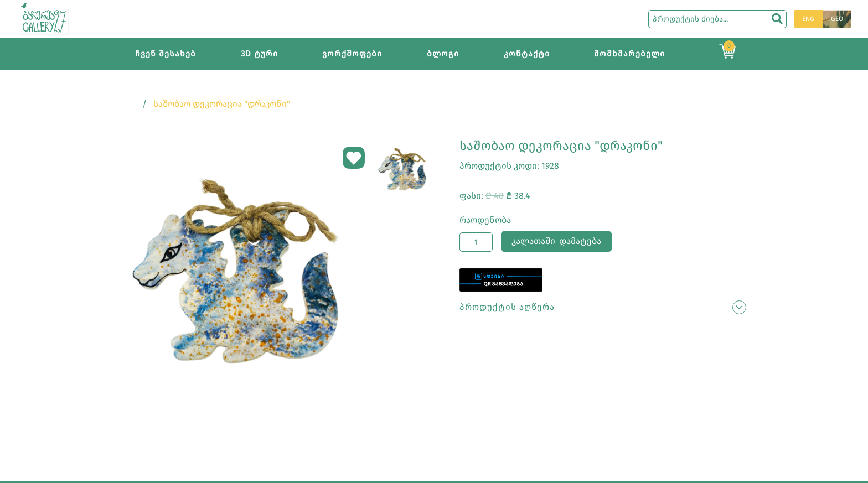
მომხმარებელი (629, 54)
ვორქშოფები (352, 54)
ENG (808, 19)
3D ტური (259, 54)
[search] (777, 19)
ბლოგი (443, 54)
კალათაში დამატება (556, 241)
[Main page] (44, 18)
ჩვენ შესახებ (166, 54)
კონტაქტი (527, 54)
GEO (837, 19)
